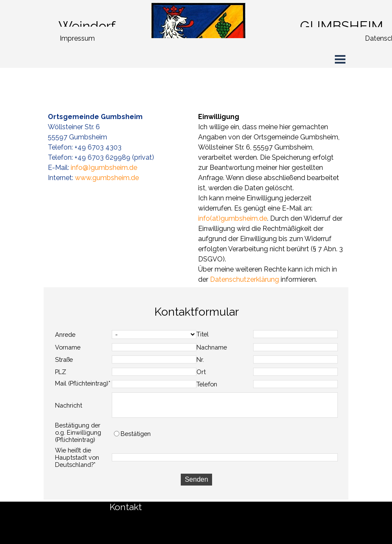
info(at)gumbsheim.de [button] (233, 218)
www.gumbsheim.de (107, 178)
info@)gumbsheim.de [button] (104, 168)
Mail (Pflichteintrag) (83, 383)
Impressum (77, 38)
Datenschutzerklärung (244, 279)
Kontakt (126, 507)
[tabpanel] (108, 26)
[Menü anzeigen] (340, 59)
